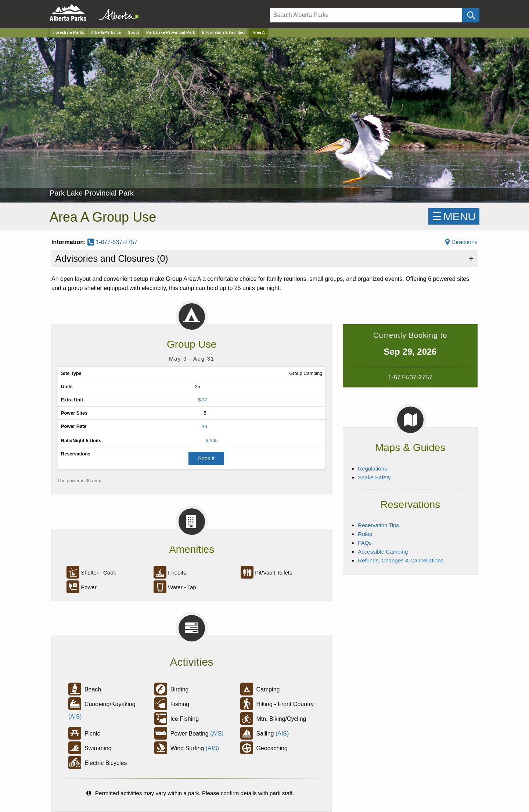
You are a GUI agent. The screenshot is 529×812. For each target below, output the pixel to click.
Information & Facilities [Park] (224, 33)
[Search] (366, 15)
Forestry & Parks (69, 33)
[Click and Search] (471, 15)
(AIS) (75, 717)
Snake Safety (374, 477)
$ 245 (212, 441)
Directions (461, 242)
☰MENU (454, 216)
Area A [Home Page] (259, 33)
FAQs (365, 543)
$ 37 (203, 400)
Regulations (372, 468)
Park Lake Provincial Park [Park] (171, 33)
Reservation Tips (378, 525)
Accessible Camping (383, 552)
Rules (365, 534)
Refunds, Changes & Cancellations (401, 560)
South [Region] (134, 33)
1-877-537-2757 (112, 242)
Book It (206, 458)
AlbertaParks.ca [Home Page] (106, 33)
